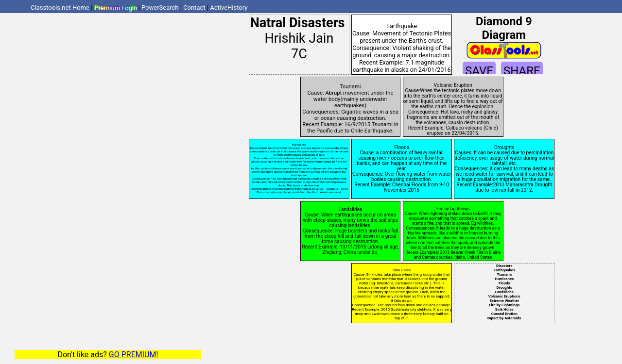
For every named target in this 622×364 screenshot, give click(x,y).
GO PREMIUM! (134, 355)
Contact (194, 8)
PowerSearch (160, 8)
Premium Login (116, 8)
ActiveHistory (229, 8)
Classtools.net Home (60, 8)
